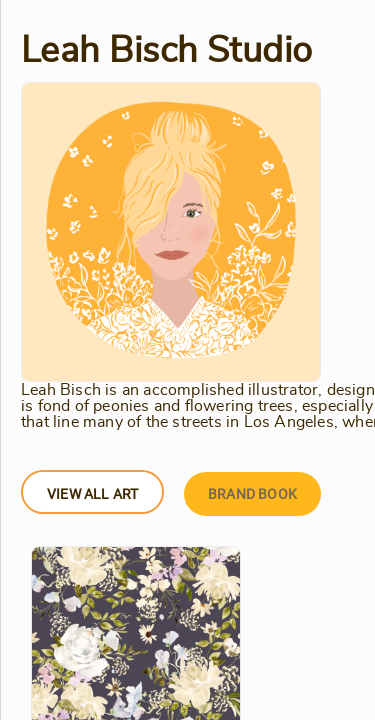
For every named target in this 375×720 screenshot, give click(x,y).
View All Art (92, 494)
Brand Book (252, 494)
